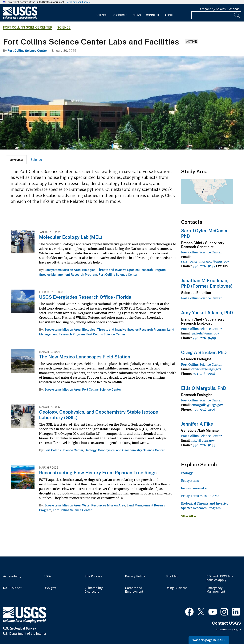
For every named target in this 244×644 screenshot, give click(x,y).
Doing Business (176, 588)
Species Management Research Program (68, 275)
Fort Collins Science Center (28, 27)
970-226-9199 (204, 445)
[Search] (237, 15)
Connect (153, 15)
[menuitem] (102, 13)
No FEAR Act (12, 588)
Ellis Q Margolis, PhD (204, 388)
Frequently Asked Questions (220, 9)
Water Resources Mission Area (104, 505)
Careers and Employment (134, 590)
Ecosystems (190, 481)
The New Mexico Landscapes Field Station (85, 357)
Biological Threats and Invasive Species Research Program (124, 270)
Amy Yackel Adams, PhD (207, 313)
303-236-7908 (204, 374)
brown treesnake (194, 488)
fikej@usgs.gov (203, 440)
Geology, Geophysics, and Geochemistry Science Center (125, 450)
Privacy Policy (135, 576)
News (137, 15)
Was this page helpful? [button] (209, 640)
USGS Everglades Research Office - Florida (85, 297)
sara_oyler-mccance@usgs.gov (205, 261)
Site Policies (93, 576)
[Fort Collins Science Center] (122, 103)
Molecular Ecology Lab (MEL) (71, 237)
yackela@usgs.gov (205, 333)
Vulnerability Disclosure (94, 590)
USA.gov (50, 588)
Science (102, 15)
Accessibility (12, 576)
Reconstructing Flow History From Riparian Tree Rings (98, 473)
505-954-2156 (204, 409)
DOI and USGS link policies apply (220, 578)
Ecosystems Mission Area (63, 270)
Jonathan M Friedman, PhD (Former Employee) (207, 283)
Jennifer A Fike (197, 424)
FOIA (47, 576)
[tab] (16, 160)
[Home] (20, 18)
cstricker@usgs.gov (206, 369)
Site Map (172, 576)
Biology (187, 473)
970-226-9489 (204, 338)
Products (120, 15)
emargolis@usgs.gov (207, 405)
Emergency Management (216, 590)
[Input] (216, 15)
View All (189, 516)
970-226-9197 (204, 266)
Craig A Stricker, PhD (204, 352)
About (169, 15)
